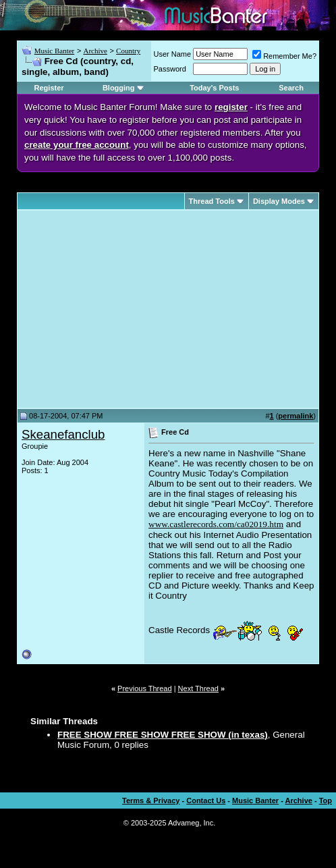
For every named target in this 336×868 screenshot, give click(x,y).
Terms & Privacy (151, 801)
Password (170, 69)
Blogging (119, 88)
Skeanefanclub (63, 434)
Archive (95, 51)
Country (128, 51)
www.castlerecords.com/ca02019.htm (216, 524)
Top (326, 801)
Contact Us (206, 801)
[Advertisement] (135, 309)
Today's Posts (214, 88)
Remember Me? (284, 56)
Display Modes (279, 201)
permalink (296, 416)
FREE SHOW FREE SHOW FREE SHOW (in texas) (163, 735)
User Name (173, 54)
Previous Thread (145, 688)
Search (291, 88)
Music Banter (55, 51)
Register (49, 88)
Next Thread (198, 688)
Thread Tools (212, 201)
